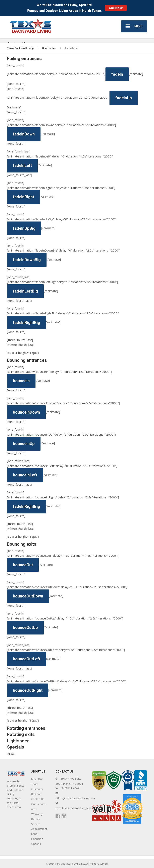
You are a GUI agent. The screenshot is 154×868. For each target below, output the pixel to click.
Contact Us (38, 799)
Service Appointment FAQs (39, 829)
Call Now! (116, 8)
